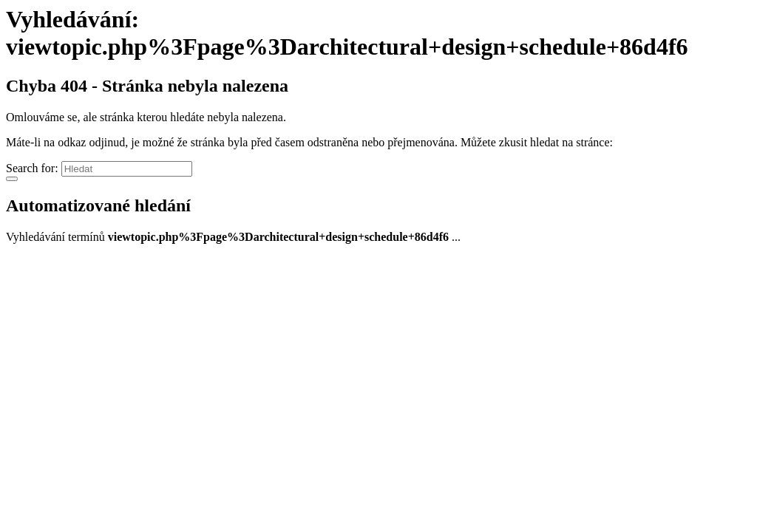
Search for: (32, 168)
